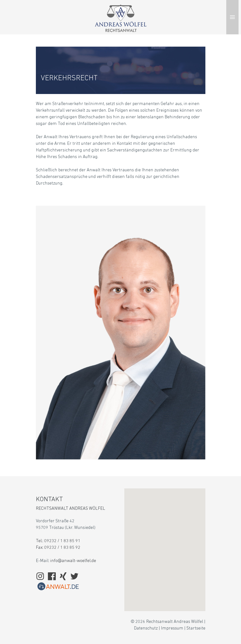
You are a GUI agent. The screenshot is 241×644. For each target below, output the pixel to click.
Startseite (196, 628)
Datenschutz (146, 628)
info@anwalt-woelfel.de (73, 561)
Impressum (172, 628)
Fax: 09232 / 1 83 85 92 (58, 548)
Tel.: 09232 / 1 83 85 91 (58, 541)
